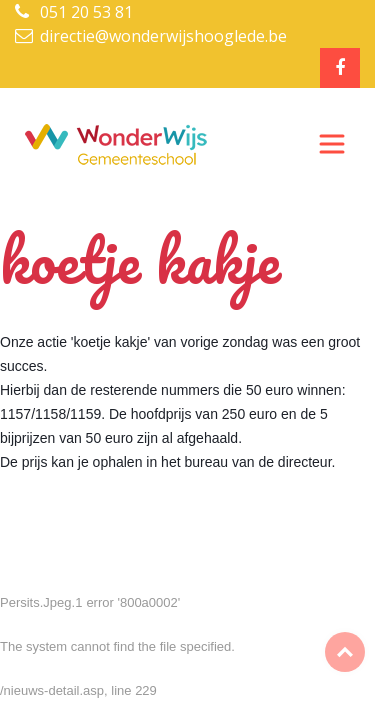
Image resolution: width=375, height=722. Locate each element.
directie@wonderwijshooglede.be (163, 36)
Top (345, 652)
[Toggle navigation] (332, 144)
